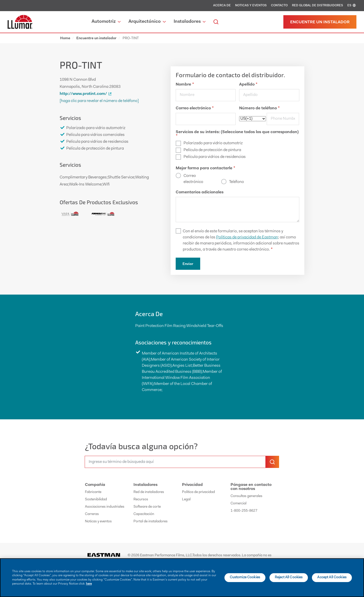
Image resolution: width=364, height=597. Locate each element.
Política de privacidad (198, 492)
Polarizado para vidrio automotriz (213, 143)
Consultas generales (246, 496)
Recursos (141, 500)
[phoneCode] (253, 119)
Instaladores (145, 485)
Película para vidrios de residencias (215, 157)
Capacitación (144, 514)
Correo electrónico (195, 108)
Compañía (95, 485)
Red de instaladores (149, 492)
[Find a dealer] (320, 22)
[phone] (283, 119)
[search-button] (272, 462)
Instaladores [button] (190, 22)
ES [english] (352, 6)
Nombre (185, 85)
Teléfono (236, 182)
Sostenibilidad (96, 500)
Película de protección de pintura (212, 150)
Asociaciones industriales (105, 507)
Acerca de (222, 6)
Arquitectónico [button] (147, 22)
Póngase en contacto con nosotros (251, 487)
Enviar (188, 264)
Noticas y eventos (251, 6)
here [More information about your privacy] (89, 584)
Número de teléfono (259, 108)
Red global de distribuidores (317, 6)
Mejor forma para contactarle (205, 168)
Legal (186, 500)
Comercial (238, 504)
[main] (182, 578)
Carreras (92, 514)
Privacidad (192, 485)
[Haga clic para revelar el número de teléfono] (99, 101)
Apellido (248, 85)
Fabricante (93, 492)
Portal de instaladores (151, 522)
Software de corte (147, 507)
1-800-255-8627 (244, 511)
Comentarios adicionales (200, 192)
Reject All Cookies (289, 578)
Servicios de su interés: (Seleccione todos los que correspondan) (237, 134)
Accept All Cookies (332, 578)
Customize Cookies (245, 578)
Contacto (279, 6)
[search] (216, 22)
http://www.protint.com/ (86, 94)
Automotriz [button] (106, 22)
